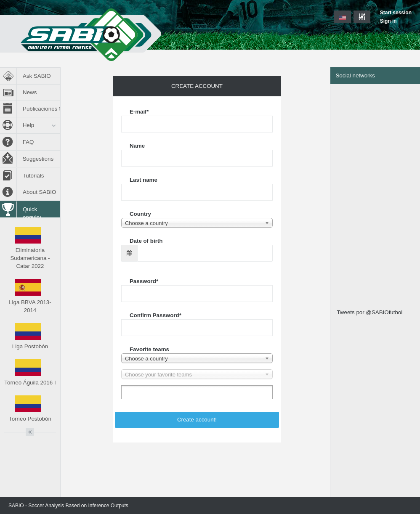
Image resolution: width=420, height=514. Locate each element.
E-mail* (139, 112)
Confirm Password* (156, 315)
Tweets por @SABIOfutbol (369, 312)
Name (137, 146)
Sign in (388, 21)
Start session (396, 13)
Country (140, 214)
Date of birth (146, 241)
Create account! (197, 420)
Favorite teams (149, 349)
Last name (144, 180)
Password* (144, 281)
